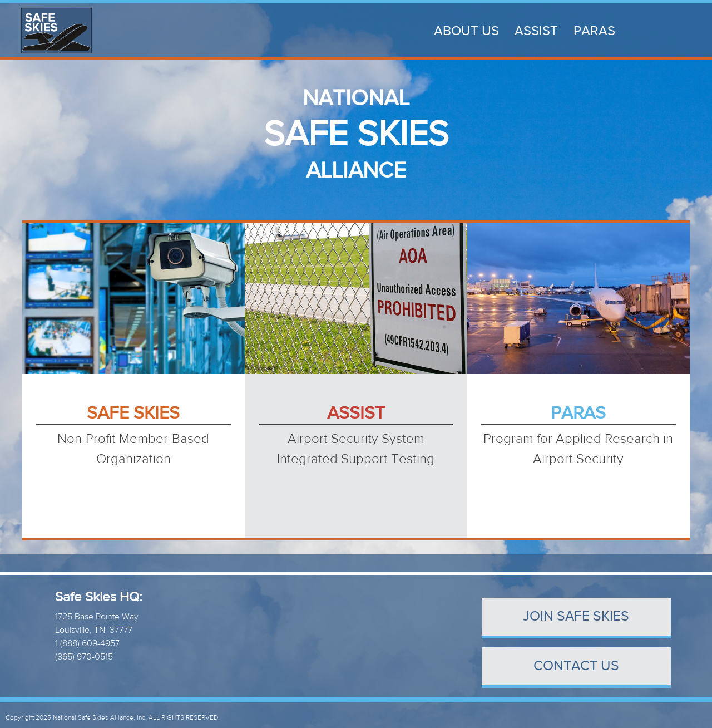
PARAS (594, 31)
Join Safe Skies (576, 616)
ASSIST (536, 31)
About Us (466, 31)
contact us (576, 666)
